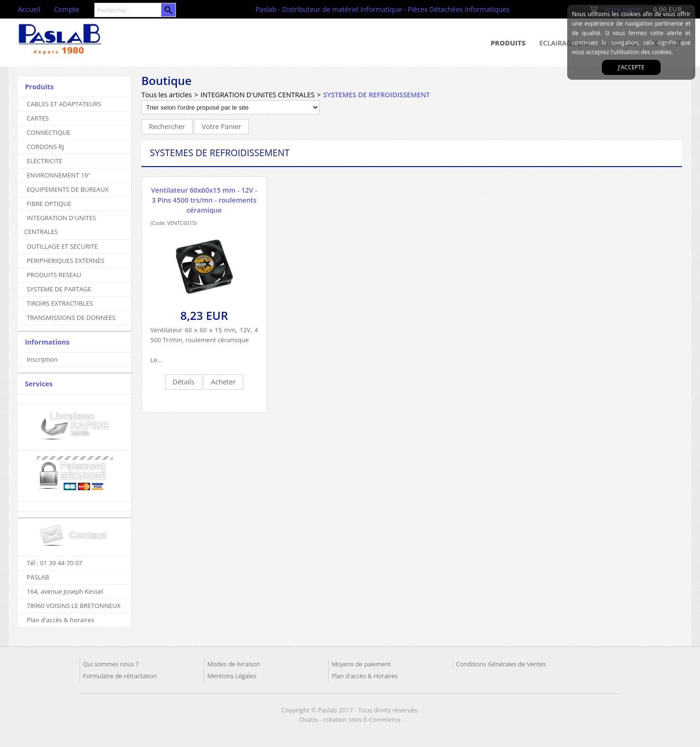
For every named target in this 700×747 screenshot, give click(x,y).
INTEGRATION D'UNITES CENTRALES (60, 225)
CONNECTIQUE (48, 132)
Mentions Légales (232, 676)
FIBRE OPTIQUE (49, 204)
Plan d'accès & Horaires (364, 676)
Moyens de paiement (361, 664)
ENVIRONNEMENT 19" (59, 175)
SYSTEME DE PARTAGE (59, 289)
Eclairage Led (564, 43)
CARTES (38, 118)
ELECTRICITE (45, 161)
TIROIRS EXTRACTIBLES (60, 303)
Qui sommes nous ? (111, 664)
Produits (508, 43)
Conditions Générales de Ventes (501, 664)
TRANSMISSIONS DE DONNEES (71, 317)
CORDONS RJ (45, 147)
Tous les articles (166, 95)
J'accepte (631, 67)
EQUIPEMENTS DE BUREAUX (68, 189)
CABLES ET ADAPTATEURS (64, 104)
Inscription (42, 359)
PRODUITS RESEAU (54, 275)
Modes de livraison (234, 664)
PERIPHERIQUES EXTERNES (65, 261)
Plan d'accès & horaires (60, 620)
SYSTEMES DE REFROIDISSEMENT (377, 95)
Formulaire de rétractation (120, 676)
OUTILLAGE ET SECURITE (62, 246)
